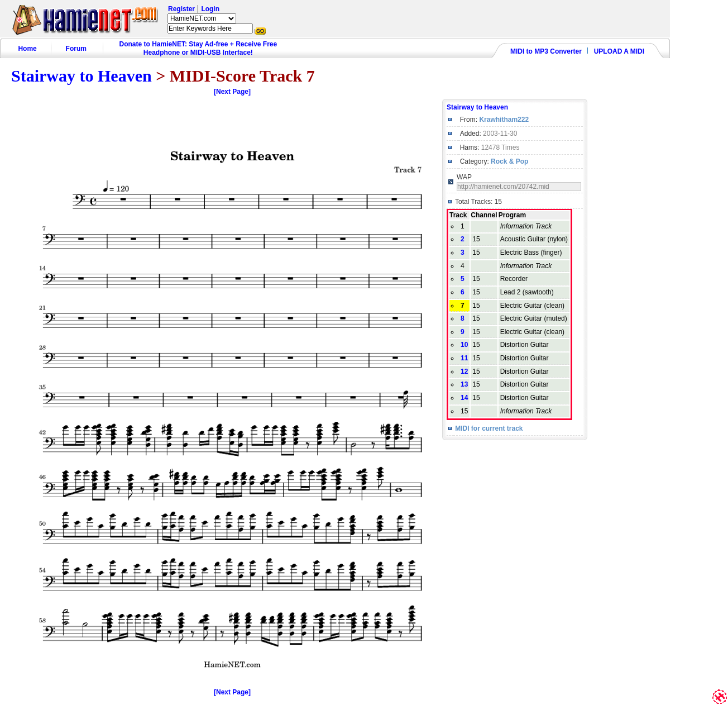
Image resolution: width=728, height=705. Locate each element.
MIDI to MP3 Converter (546, 51)
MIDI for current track (489, 428)
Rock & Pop (509, 161)
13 (464, 384)
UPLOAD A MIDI (619, 51)
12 (464, 371)
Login (210, 9)
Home (27, 49)
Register (181, 9)
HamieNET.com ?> (202, 18)
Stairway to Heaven (82, 76)
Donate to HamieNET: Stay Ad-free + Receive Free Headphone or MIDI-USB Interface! (198, 48)
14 (464, 398)
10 (464, 345)
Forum (76, 49)
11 (464, 358)
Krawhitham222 (504, 120)
